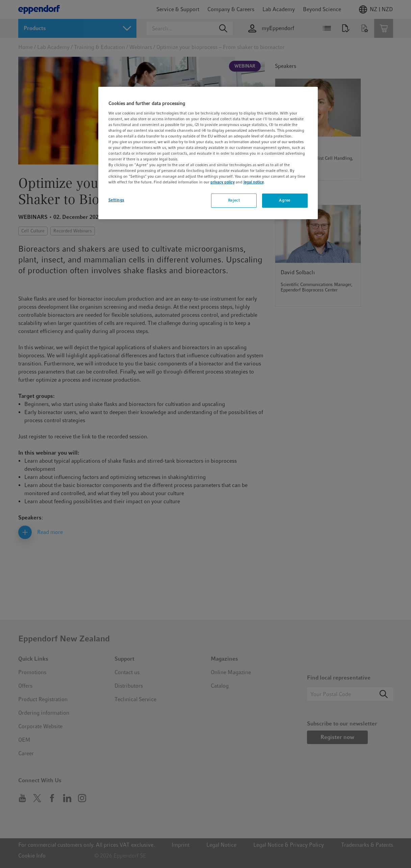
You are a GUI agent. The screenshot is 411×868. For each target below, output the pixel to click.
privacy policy (223, 182)
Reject (234, 200)
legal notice (254, 182)
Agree (285, 200)
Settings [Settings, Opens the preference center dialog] (117, 200)
